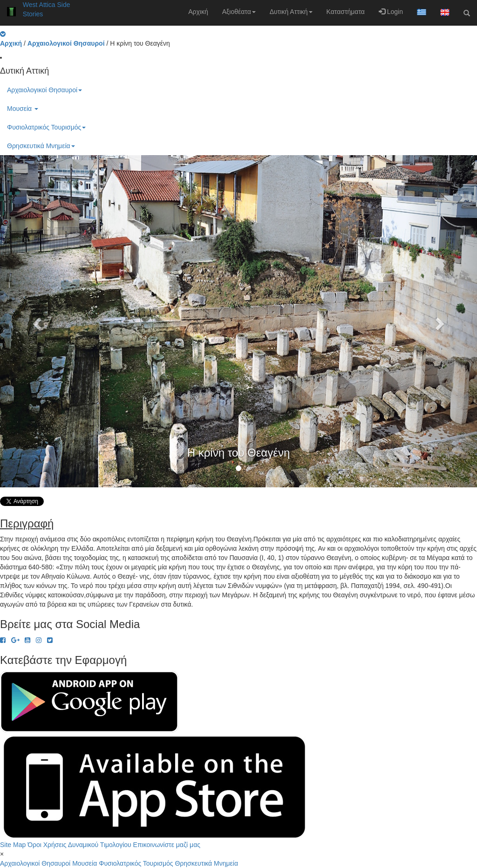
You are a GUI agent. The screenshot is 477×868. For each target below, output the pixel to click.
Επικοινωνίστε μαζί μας (167, 845)
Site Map (13, 845)
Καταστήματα (346, 12)
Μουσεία (23, 109)
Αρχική (198, 12)
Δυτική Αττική (291, 12)
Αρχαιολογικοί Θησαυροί (44, 90)
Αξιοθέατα (239, 12)
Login (391, 12)
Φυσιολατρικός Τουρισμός (46, 127)
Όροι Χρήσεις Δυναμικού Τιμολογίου (79, 845)
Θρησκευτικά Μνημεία (41, 146)
